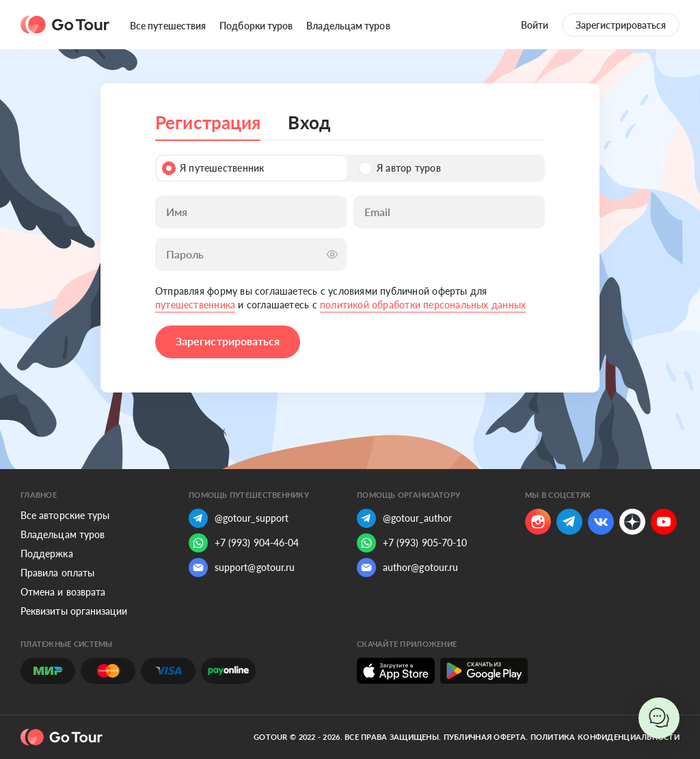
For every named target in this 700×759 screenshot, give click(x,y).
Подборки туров (256, 26)
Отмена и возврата (63, 592)
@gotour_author (404, 518)
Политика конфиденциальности (605, 737)
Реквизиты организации (74, 611)
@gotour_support (239, 518)
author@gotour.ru (407, 568)
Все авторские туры (65, 515)
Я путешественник (213, 168)
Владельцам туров (348, 26)
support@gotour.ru (242, 568)
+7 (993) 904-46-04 (244, 543)
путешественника (195, 305)
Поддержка (47, 554)
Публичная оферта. (486, 737)
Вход (309, 122)
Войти (535, 25)
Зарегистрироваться (621, 25)
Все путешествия (168, 26)
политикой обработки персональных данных (423, 305)
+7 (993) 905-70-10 (412, 543)
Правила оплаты (57, 573)
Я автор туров (400, 168)
